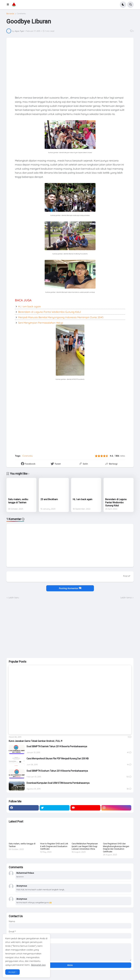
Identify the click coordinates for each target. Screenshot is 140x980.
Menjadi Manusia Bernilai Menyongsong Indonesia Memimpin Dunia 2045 (61, 317)
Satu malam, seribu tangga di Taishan (18, 501)
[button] (9, 5)
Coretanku (21, 14)
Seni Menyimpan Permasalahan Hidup (41, 323)
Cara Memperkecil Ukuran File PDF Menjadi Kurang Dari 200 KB (58, 759)
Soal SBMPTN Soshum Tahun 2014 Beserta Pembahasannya (57, 771)
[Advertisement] (30, 628)
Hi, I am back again (29, 306)
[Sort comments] (127, 576)
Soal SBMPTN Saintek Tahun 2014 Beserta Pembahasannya (57, 746)
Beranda (10, 14)
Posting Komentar (70, 588)
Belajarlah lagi (38, 965)
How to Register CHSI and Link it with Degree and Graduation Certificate (54, 846)
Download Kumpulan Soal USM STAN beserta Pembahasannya (58, 783)
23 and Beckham (49, 499)
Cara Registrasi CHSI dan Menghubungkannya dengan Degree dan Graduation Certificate (116, 848)
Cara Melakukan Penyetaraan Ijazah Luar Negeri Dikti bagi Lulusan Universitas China (85, 846)
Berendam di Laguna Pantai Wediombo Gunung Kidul (50, 312)
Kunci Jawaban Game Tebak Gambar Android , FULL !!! (36, 741)
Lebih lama (126, 598)
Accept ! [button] (12, 972)
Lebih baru (14, 598)
